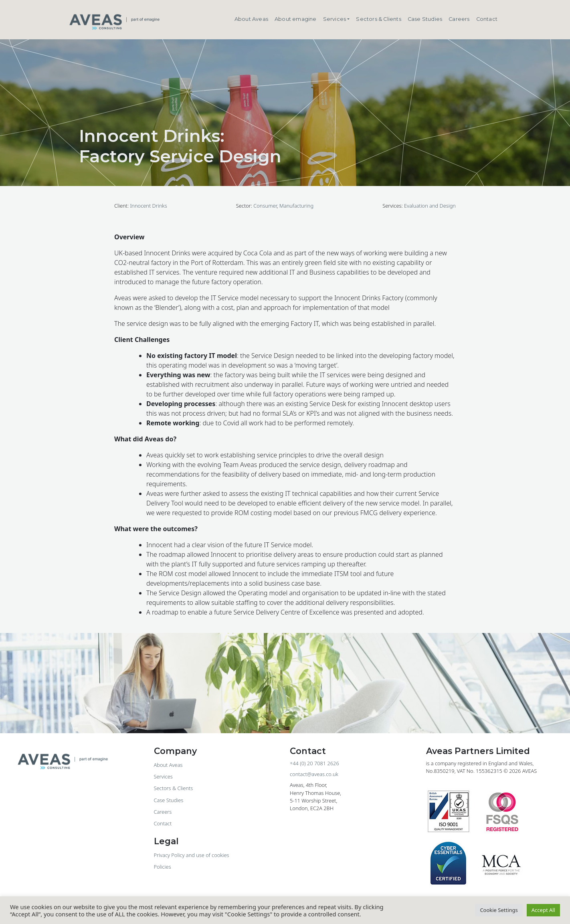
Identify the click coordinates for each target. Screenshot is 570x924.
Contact (487, 19)
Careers (459, 19)
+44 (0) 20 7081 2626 (314, 763)
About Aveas (251, 19)
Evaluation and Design (430, 206)
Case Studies (425, 19)
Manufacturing (296, 206)
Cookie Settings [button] (499, 910)
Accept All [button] (543, 910)
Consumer (265, 206)
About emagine (296, 19)
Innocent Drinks (148, 206)
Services (335, 19)
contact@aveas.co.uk (314, 774)
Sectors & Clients (378, 19)
